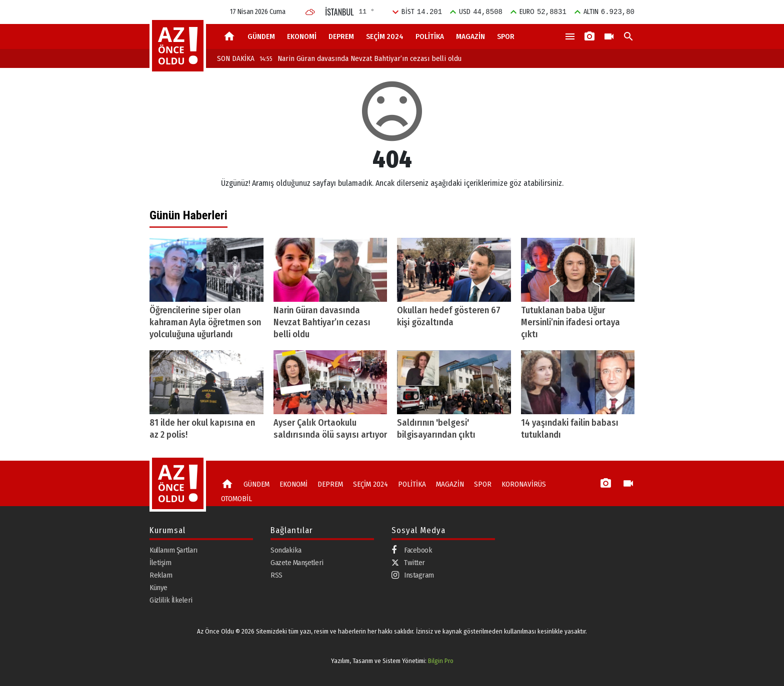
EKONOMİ (302, 36)
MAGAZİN (470, 36)
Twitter (408, 563)
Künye (158, 588)
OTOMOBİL (236, 499)
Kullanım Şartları (173, 550)
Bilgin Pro (441, 661)
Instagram (413, 575)
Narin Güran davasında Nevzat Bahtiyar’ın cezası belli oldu (360, 58)
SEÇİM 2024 (385, 36)
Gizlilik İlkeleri (171, 600)
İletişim (160, 563)
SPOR (506, 36)
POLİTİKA (430, 36)
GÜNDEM (261, 36)
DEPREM (341, 36)
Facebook (412, 550)
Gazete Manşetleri (297, 563)
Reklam (161, 575)
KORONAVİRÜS (524, 484)
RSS (276, 575)
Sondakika (286, 550)
